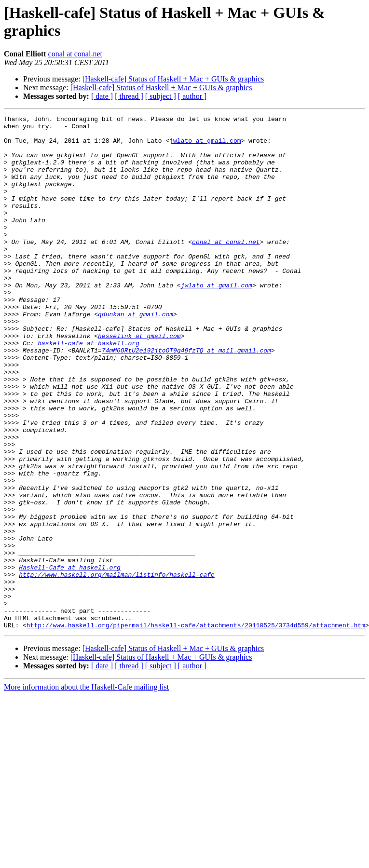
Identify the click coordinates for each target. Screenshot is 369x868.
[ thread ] (129, 96)
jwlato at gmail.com (205, 146)
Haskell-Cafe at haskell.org (70, 658)
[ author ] (192, 96)
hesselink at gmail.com (139, 380)
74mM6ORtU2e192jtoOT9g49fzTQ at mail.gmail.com (186, 398)
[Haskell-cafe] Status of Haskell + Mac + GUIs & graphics (173, 79)
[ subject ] (161, 96)
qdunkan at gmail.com (136, 354)
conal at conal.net (75, 54)
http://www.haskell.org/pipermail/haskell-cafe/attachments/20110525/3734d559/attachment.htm (196, 728)
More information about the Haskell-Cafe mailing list (86, 790)
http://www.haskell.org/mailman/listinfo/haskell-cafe (117, 667)
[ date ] (102, 96)
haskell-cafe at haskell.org (89, 389)
